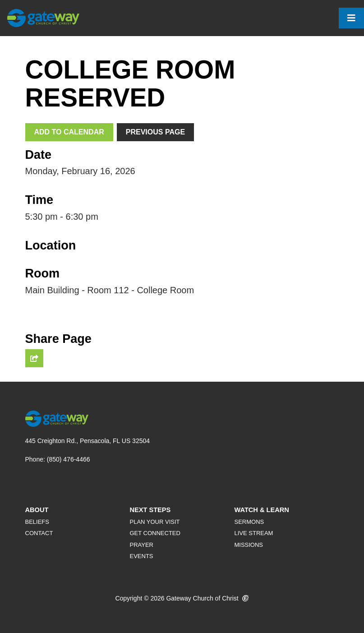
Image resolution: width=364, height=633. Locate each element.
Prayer (141, 545)
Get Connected (155, 533)
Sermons (249, 522)
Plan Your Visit (154, 522)
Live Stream (253, 533)
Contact (39, 533)
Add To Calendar (69, 132)
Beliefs (37, 522)
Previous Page (155, 132)
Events (141, 556)
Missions (249, 545)
